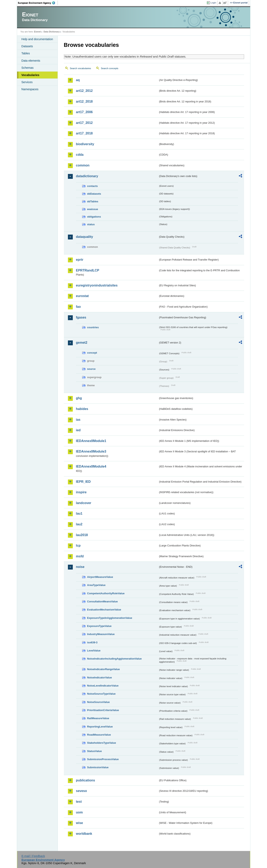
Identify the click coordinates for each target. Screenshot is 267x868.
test (79, 802)
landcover (84, 503)
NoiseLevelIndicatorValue (103, 686)
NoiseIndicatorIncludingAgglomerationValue (114, 659)
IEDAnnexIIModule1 (91, 441)
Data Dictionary (52, 32)
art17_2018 (84, 133)
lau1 (79, 513)
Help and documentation (37, 39)
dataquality (85, 237)
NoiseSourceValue (99, 702)
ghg (79, 398)
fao (78, 307)
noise (80, 567)
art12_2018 (84, 101)
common (83, 165)
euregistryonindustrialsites (97, 285)
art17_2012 (84, 123)
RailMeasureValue (98, 718)
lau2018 (82, 535)
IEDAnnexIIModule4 (91, 466)
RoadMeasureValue (99, 735)
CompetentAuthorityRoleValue (106, 593)
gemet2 (82, 343)
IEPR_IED (83, 482)
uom (79, 812)
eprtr (80, 260)
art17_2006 (84, 112)
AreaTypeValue (96, 585)
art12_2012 (84, 91)
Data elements (31, 61)
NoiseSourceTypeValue (101, 694)
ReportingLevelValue (100, 727)
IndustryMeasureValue (101, 634)
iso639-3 (92, 642)
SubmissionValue (98, 767)
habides (82, 409)
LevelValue (94, 651)
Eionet (37, 32)
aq (78, 80)
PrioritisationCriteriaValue (103, 710)
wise (80, 823)
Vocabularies (31, 75)
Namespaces (30, 89)
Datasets (27, 46)
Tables (26, 53)
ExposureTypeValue (99, 626)
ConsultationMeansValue (102, 601)
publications (86, 780)
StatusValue (95, 751)
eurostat (82, 296)
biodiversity (85, 144)
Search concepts (110, 68)
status (91, 224)
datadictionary (87, 176)
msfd (80, 556)
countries (93, 327)
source (91, 369)
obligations (94, 217)
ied (78, 430)
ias (78, 420)
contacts (93, 186)
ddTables (93, 201)
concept (92, 353)
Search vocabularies (80, 68)
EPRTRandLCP (88, 270)
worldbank (84, 834)
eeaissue (93, 209)
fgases (81, 317)
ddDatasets (94, 194)
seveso (81, 791)
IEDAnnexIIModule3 (91, 451)
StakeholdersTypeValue (102, 743)
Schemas (28, 68)
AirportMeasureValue (100, 577)
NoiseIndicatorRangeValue (103, 669)
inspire (81, 492)
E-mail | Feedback (33, 856)
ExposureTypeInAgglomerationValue (110, 618)
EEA (38, 3)
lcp (78, 546)
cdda (80, 155)
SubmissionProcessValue (103, 759)
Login (213, 3)
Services (27, 82)
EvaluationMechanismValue (104, 610)
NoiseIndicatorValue (100, 678)
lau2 (79, 524)
